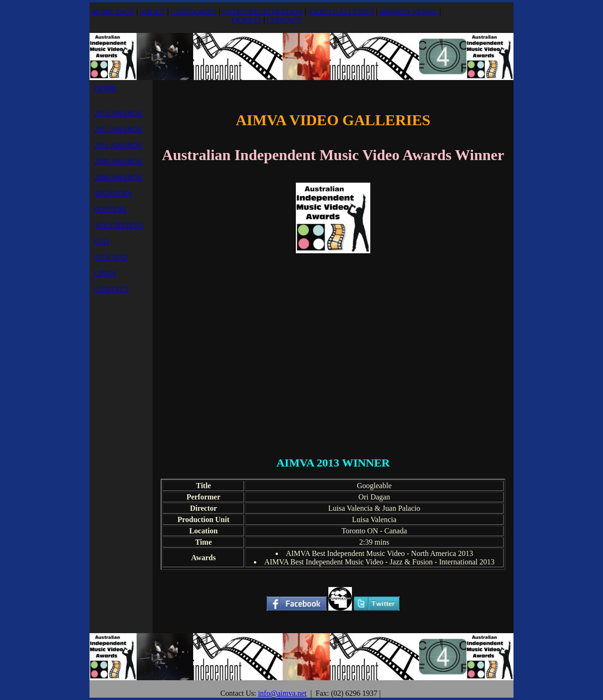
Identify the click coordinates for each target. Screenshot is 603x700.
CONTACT (284, 20)
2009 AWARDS (118, 161)
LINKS (105, 273)
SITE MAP (111, 257)
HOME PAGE (113, 12)
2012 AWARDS (118, 129)
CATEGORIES (194, 12)
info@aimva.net (282, 693)
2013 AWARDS (118, 113)
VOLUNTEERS (119, 225)
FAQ (102, 241)
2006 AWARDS (118, 177)
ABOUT (152, 12)
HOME (105, 89)
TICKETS (246, 20)
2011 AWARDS (118, 145)
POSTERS (110, 209)
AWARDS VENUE (408, 12)
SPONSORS (113, 193)
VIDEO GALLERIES (341, 12)
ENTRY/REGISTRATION (262, 12)
